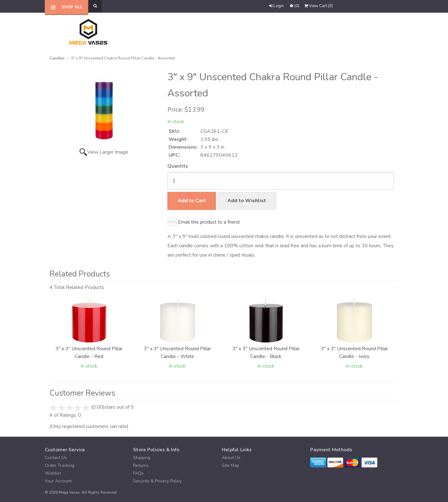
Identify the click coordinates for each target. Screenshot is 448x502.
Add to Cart (192, 201)
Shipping (142, 458)
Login (276, 6)
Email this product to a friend (209, 222)
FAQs (138, 473)
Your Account (58, 481)
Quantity (178, 166)
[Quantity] (281, 181)
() (319, 6)
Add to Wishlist (247, 201)
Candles (57, 58)
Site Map (231, 465)
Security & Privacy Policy (157, 481)
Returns (141, 465)
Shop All (72, 7)
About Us (231, 458)
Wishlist (53, 473)
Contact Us (56, 458)
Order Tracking (60, 465)
